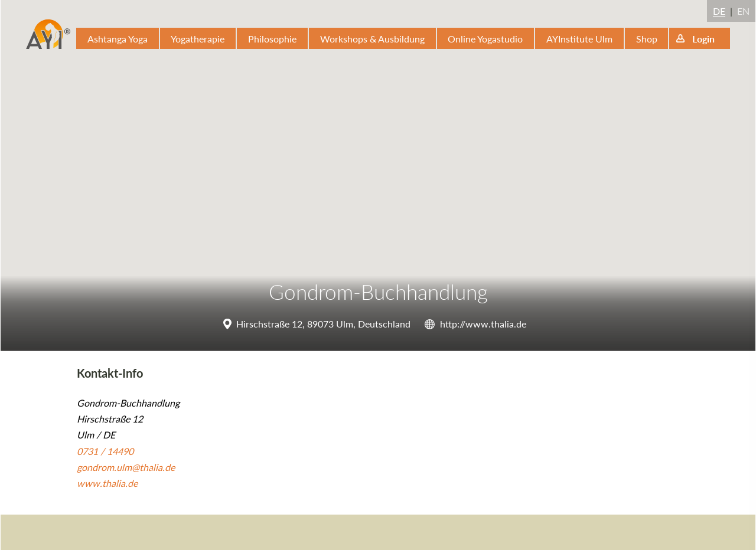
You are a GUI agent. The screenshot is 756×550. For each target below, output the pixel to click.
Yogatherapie (198, 39)
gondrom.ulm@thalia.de (126, 467)
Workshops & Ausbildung (372, 39)
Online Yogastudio (485, 39)
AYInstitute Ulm (579, 39)
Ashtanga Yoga (118, 39)
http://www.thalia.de (483, 324)
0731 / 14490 (105, 451)
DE (719, 11)
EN (743, 11)
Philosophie (272, 39)
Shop (647, 39)
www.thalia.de (107, 483)
